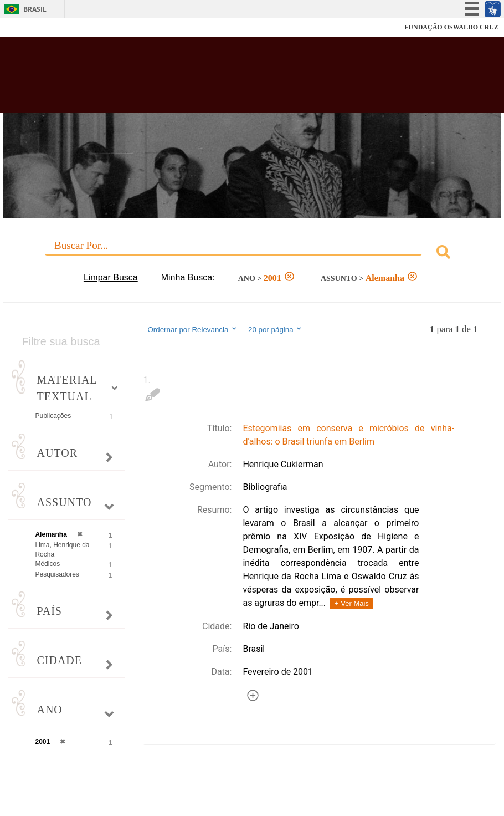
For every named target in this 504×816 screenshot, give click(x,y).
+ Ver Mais (352, 603)
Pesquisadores (57, 574)
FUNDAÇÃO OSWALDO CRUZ (451, 27)
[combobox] (252, 254)
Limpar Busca (111, 277)
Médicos (47, 564)
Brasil (35, 9)
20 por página (276, 329)
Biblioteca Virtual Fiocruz (218, 79)
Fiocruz (33, 27)
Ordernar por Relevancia (192, 329)
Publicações (53, 416)
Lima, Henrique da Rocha (62, 550)
